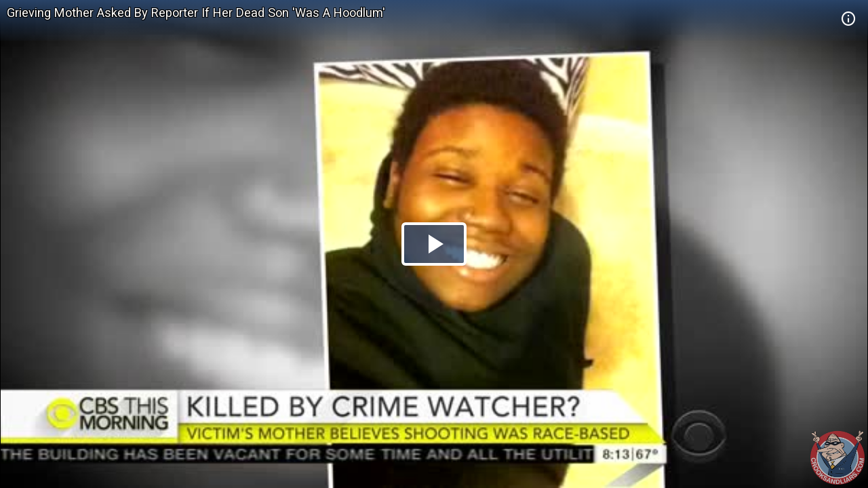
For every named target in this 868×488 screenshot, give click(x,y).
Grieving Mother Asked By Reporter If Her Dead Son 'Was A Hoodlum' (196, 13)
